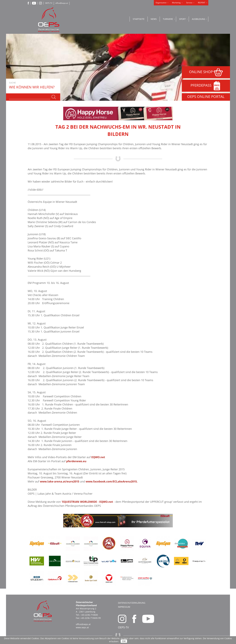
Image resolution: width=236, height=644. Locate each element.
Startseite (139, 19)
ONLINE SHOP (206, 72)
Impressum (124, 607)
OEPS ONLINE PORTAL (206, 96)
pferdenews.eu (76, 461)
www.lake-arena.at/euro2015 (60, 481)
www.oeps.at (82, 627)
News (154, 19)
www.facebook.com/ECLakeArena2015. (112, 481)
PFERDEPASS (206, 86)
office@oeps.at (62, 3)
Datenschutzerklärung (132, 603)
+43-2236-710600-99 (91, 618)
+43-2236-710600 (89, 615)
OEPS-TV (49, 3)
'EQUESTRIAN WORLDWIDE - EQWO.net (87, 502)
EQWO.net (98, 457)
